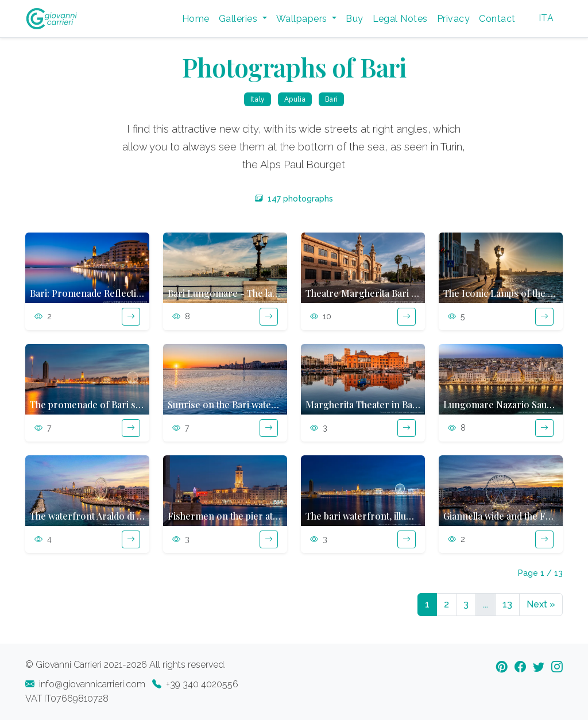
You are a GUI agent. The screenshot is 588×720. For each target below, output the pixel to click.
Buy (354, 19)
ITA (546, 18)
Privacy (453, 19)
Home (196, 19)
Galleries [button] (239, 19)
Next (541, 604)
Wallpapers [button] (303, 19)
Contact (497, 19)
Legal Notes (400, 19)
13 (507, 604)
